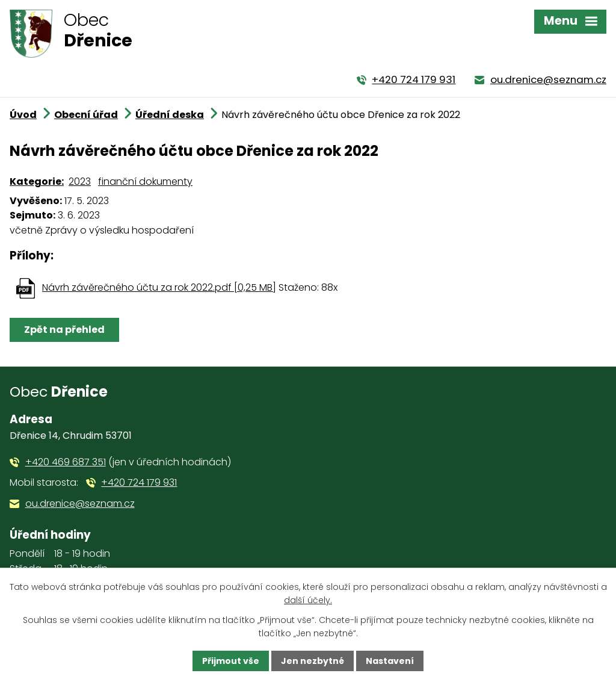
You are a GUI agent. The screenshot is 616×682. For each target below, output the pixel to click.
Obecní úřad (86, 115)
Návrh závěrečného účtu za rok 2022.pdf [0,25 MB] (159, 287)
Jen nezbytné (313, 661)
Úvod (23, 115)
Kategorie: (37, 181)
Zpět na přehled (64, 330)
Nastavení (390, 661)
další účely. (308, 600)
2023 (80, 181)
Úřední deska (170, 115)
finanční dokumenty (145, 181)
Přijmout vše (231, 661)
